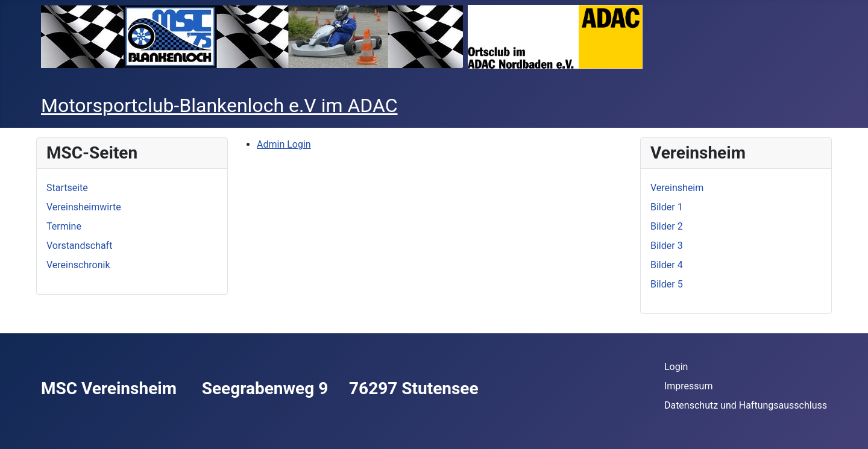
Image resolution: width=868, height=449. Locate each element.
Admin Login (284, 144)
